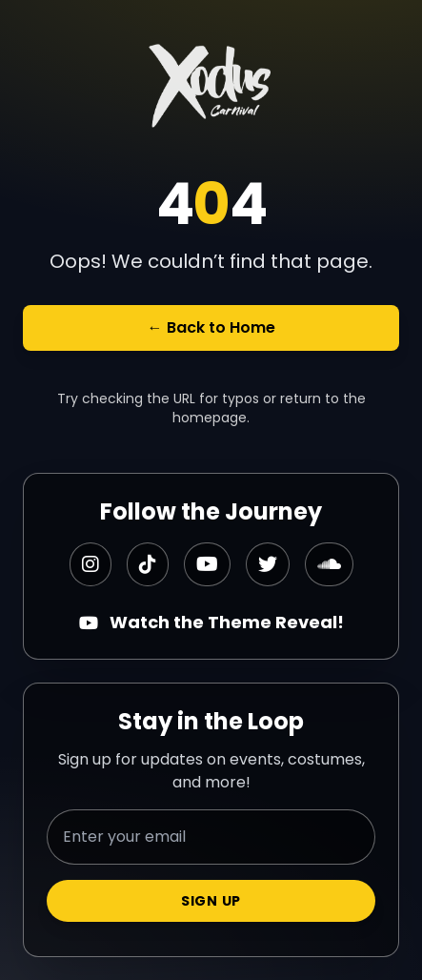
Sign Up (211, 901)
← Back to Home (211, 327)
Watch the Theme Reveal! (211, 622)
